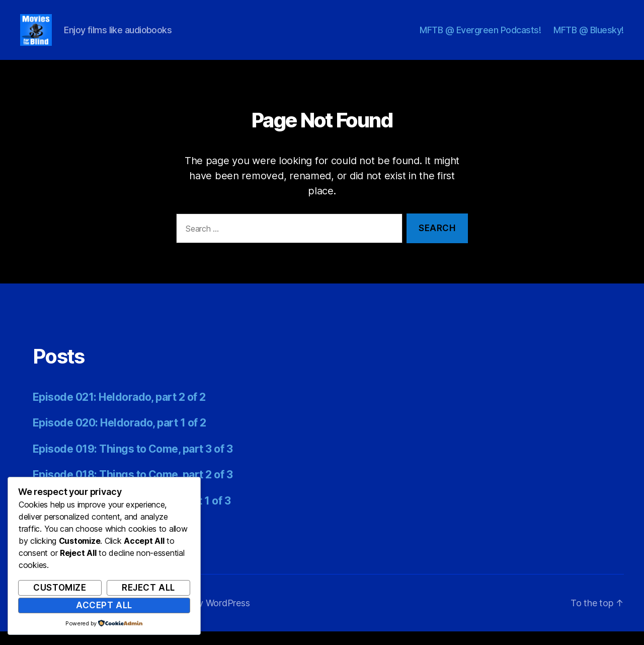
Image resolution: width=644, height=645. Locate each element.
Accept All (104, 605)
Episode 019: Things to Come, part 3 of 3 (133, 462)
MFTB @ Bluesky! (589, 37)
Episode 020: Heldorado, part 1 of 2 (119, 436)
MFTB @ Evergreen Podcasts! (480, 37)
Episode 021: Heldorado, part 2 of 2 (119, 411)
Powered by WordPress (202, 617)
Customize (60, 588)
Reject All (148, 588)
